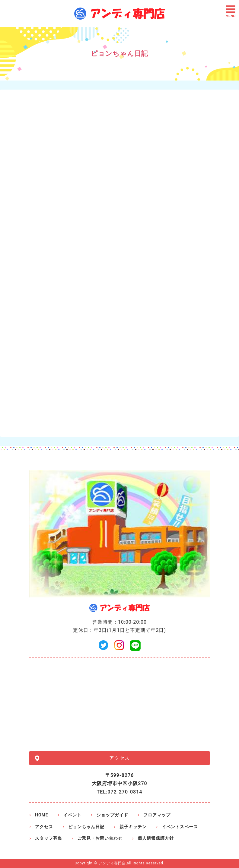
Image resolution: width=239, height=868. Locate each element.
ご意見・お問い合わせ (100, 838)
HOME (42, 815)
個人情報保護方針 (156, 838)
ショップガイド (112, 815)
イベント (72, 815)
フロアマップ (157, 815)
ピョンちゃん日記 (86, 827)
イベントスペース (180, 827)
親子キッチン (133, 827)
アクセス (119, 758)
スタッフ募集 (49, 838)
